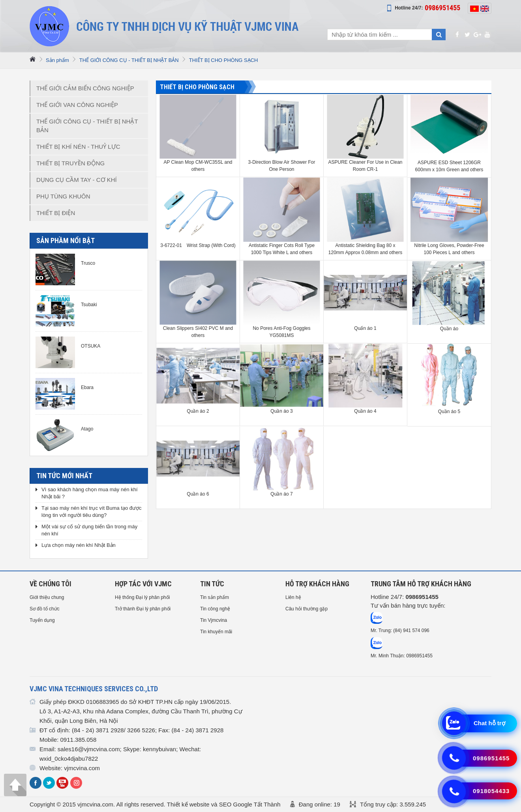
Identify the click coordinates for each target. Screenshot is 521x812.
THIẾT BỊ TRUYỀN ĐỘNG (70, 163)
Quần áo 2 (198, 411)
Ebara (87, 387)
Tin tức (212, 584)
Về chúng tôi (51, 584)
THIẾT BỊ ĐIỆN (56, 213)
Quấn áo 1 (365, 328)
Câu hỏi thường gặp (306, 609)
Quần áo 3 (281, 411)
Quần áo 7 (281, 494)
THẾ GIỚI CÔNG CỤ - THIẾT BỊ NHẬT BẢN (129, 60)
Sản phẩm (57, 60)
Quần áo (449, 329)
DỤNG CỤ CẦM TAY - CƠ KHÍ (77, 180)
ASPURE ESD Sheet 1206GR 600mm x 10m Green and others (449, 166)
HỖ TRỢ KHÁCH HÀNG (317, 584)
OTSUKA (91, 346)
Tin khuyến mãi (216, 632)
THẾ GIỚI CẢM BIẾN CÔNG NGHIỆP (85, 88)
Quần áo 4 (365, 411)
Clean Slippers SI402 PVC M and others (198, 332)
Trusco (88, 263)
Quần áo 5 (449, 412)
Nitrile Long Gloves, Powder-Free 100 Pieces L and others (449, 249)
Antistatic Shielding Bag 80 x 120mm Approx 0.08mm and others (365, 249)
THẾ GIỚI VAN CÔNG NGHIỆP (77, 105)
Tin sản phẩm (215, 597)
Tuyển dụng (42, 620)
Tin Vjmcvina (214, 620)
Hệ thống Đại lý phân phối (142, 597)
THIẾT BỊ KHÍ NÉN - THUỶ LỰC (78, 147)
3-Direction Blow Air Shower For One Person (281, 166)
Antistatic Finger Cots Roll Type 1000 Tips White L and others (282, 249)
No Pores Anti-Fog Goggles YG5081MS (281, 332)
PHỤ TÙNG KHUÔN (63, 196)
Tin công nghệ (215, 609)
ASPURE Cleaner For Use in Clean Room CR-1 (365, 166)
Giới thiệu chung (47, 597)
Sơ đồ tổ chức (45, 609)
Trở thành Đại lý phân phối (143, 609)
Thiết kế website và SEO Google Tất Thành (224, 804)
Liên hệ (293, 597)
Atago (87, 429)
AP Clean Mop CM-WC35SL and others (198, 166)
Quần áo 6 (198, 494)
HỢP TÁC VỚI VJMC (143, 584)
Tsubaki (89, 305)
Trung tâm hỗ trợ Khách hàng (421, 584)
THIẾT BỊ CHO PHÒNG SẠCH (224, 60)
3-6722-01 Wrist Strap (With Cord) (198, 245)
